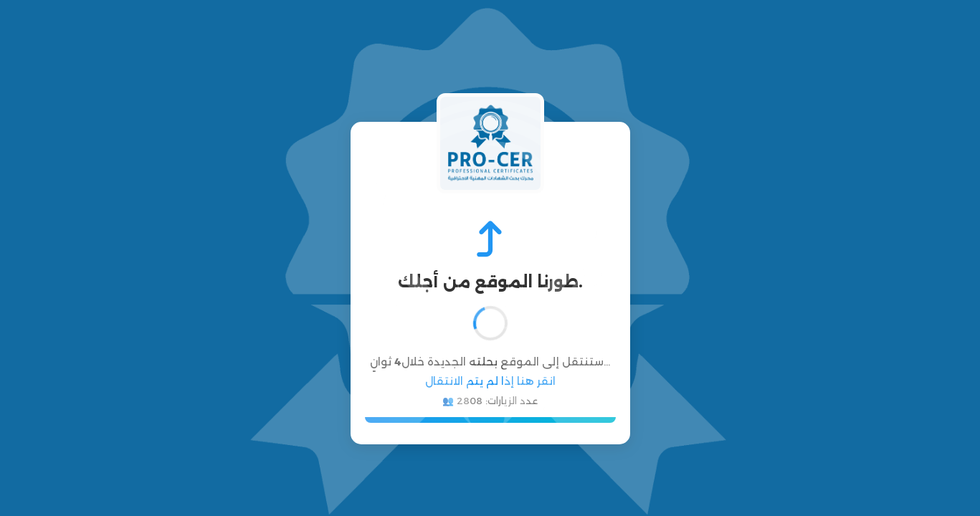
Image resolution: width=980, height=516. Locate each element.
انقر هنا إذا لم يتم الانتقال (490, 381)
